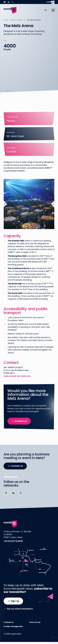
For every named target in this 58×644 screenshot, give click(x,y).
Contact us (9, 622)
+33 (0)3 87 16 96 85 (13, 541)
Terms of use (35, 622)
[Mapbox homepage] (8, 91)
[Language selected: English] (47, 10)
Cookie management (13, 626)
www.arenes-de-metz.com (17, 376)
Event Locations (17, 20)
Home (6, 20)
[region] (29, 74)
